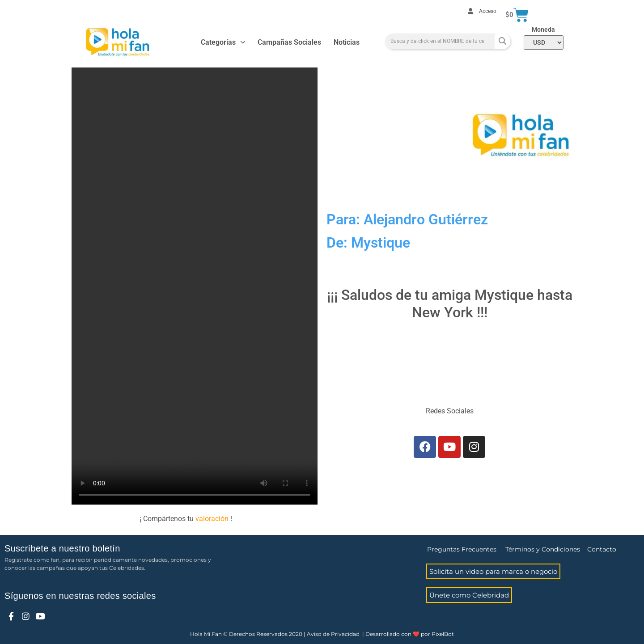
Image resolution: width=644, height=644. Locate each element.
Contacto (602, 549)
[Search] (502, 41)
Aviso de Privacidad (333, 634)
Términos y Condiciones (543, 549)
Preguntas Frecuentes (462, 549)
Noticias (347, 42)
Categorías (223, 42)
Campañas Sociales (289, 42)
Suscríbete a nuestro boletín (62, 548)
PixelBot (443, 634)
